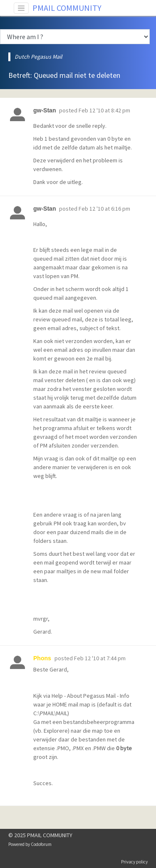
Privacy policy (134, 862)
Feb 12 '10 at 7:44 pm (100, 658)
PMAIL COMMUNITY (67, 8)
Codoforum (41, 844)
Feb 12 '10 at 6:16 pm (104, 209)
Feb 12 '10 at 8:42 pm (104, 110)
